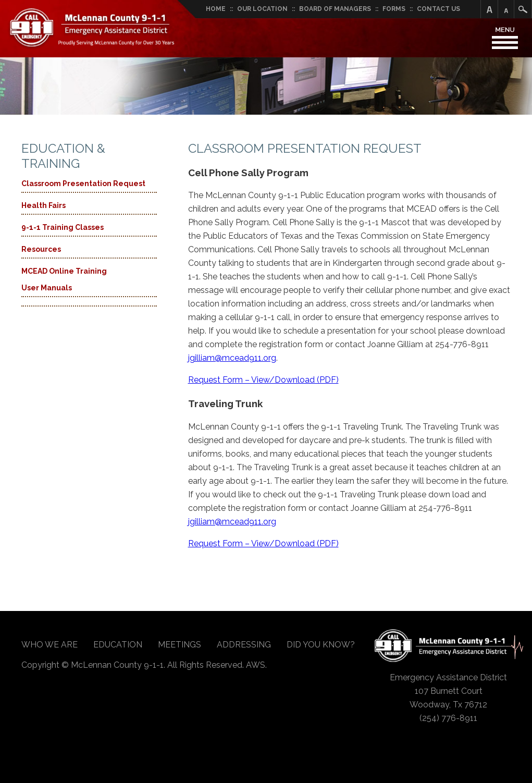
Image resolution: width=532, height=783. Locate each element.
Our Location (262, 9)
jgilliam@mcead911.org (232, 358)
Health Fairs (44, 205)
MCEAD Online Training (64, 271)
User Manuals (47, 288)
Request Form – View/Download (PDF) (263, 380)
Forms (394, 9)
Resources (41, 249)
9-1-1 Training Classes (63, 227)
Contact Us (438, 9)
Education (118, 645)
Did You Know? (321, 645)
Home (216, 9)
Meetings (180, 645)
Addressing (244, 645)
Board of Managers (335, 9)
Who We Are (50, 645)
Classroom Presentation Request (83, 183)
